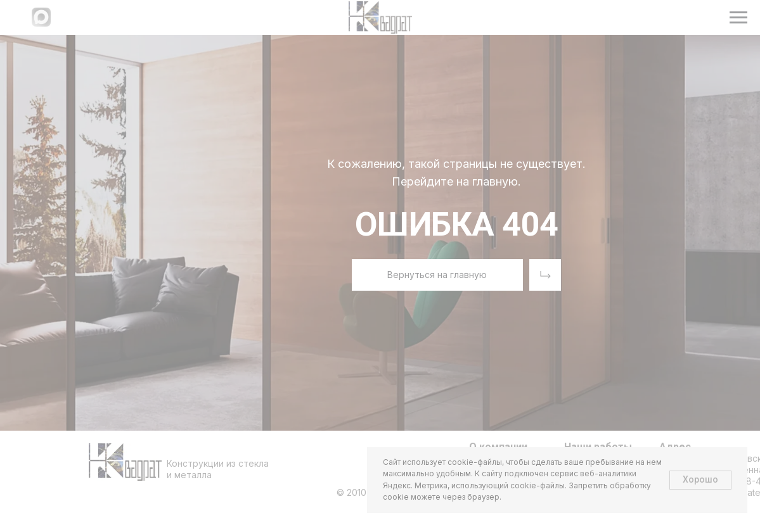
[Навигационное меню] (738, 18)
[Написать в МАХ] (41, 23)
